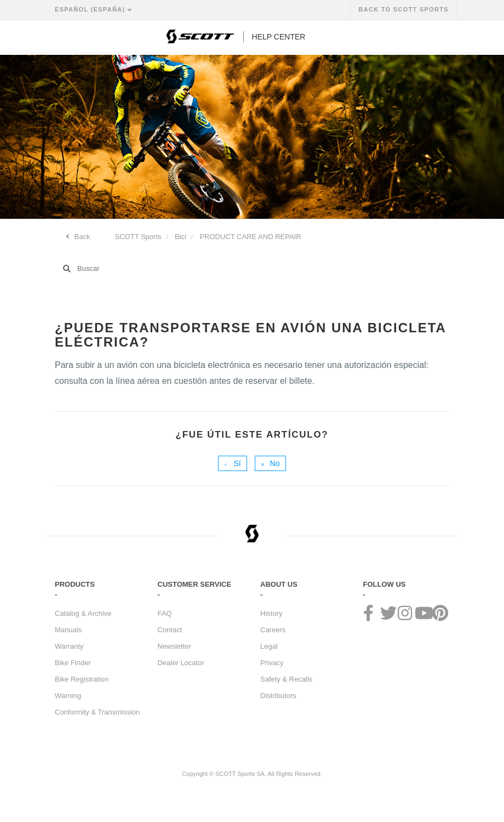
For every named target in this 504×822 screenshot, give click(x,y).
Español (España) (91, 9)
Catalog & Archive (83, 613)
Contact (170, 630)
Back (81, 237)
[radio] (232, 463)
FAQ (165, 613)
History (271, 613)
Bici (181, 237)
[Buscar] (252, 269)
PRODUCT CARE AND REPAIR (250, 237)
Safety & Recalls (286, 679)
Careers (273, 630)
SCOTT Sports (138, 237)
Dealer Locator (181, 663)
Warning (68, 696)
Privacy (272, 663)
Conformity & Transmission (97, 712)
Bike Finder (73, 663)
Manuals (68, 630)
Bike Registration (82, 679)
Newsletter (174, 646)
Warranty (69, 646)
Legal (269, 646)
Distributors (278, 696)
